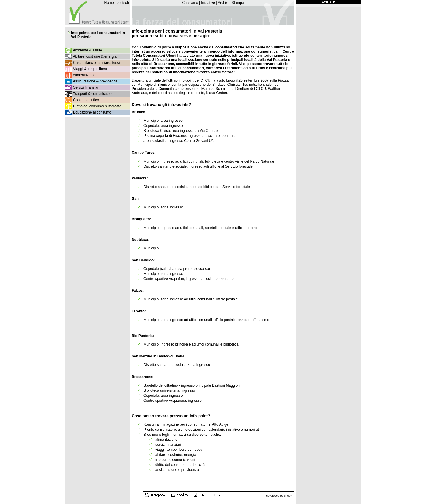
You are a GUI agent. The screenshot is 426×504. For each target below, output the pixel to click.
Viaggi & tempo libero (90, 69)
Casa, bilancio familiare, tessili (97, 63)
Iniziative (208, 3)
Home (109, 3)
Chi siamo (190, 3)
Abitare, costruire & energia (95, 56)
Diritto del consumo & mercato (97, 106)
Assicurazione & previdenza (95, 81)
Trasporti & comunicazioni (94, 94)
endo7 (288, 496)
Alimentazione (84, 75)
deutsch (123, 3)
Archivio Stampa (231, 3)
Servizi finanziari (86, 87)
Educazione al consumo (92, 112)
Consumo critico (86, 100)
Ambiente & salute (87, 50)
